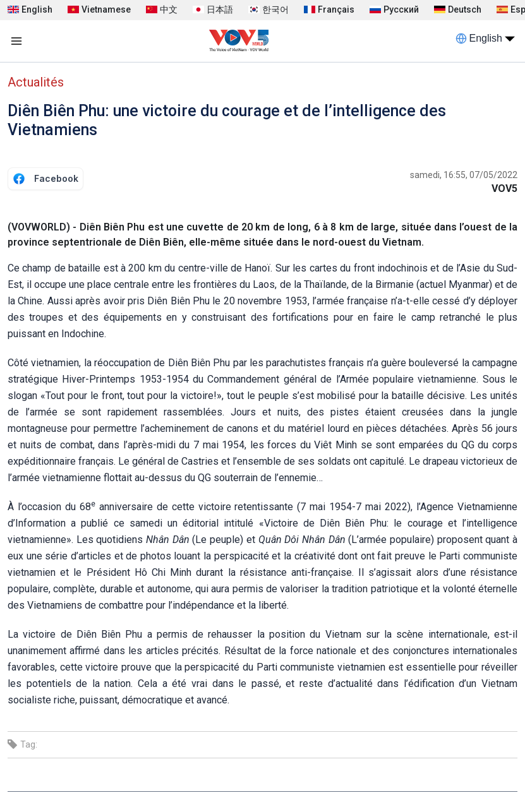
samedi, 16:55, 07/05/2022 (464, 175)
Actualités (36, 82)
